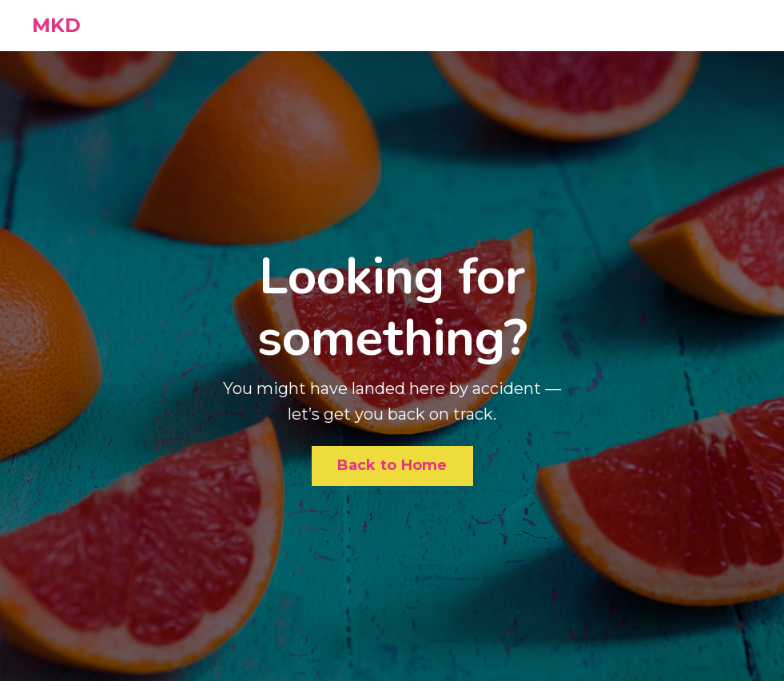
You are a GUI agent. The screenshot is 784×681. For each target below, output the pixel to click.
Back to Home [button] (392, 465)
